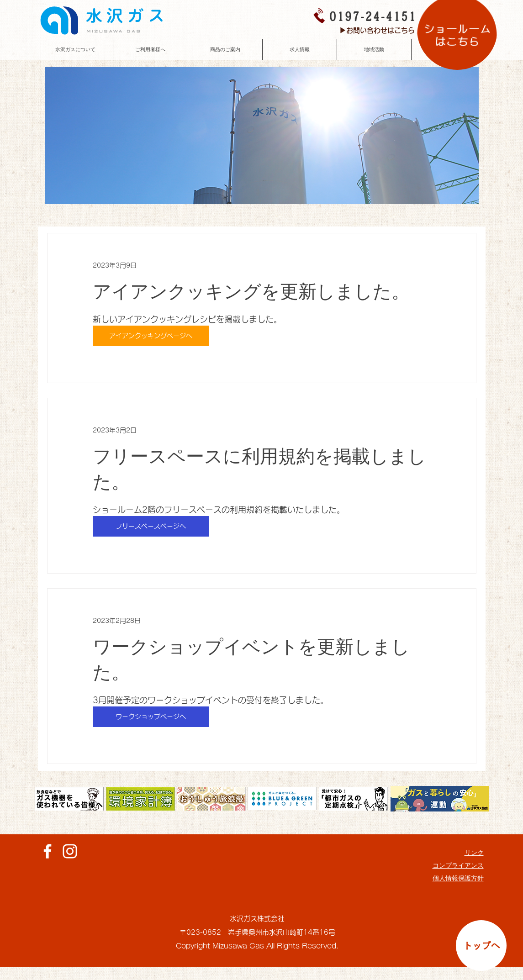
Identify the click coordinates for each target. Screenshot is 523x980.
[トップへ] (481, 946)
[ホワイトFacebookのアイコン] (48, 851)
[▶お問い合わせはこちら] (377, 30)
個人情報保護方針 (458, 878)
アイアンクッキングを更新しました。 (251, 291)
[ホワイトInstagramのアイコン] (70, 851)
